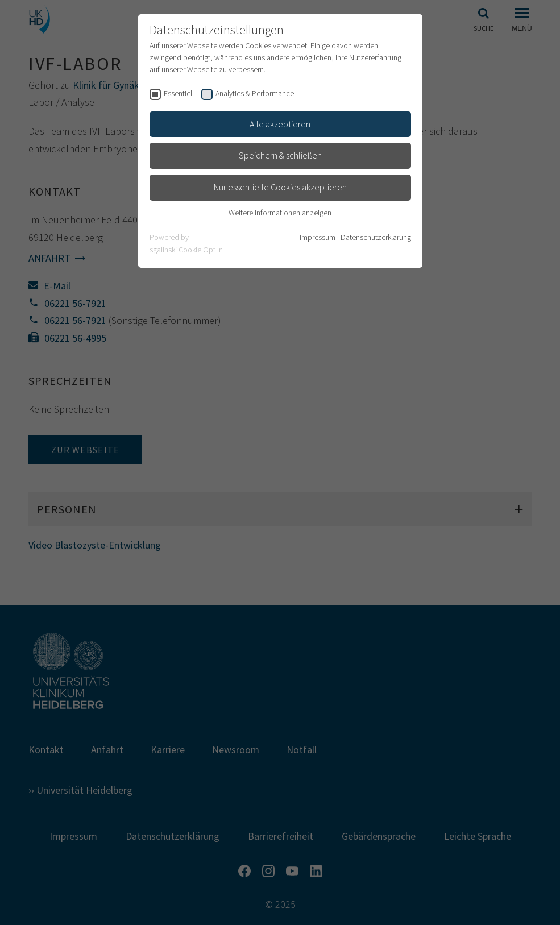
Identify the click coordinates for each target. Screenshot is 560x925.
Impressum (318, 237)
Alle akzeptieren (280, 124)
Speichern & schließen (280, 155)
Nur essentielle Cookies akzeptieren (280, 187)
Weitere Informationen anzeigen (280, 213)
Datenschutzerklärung (376, 237)
